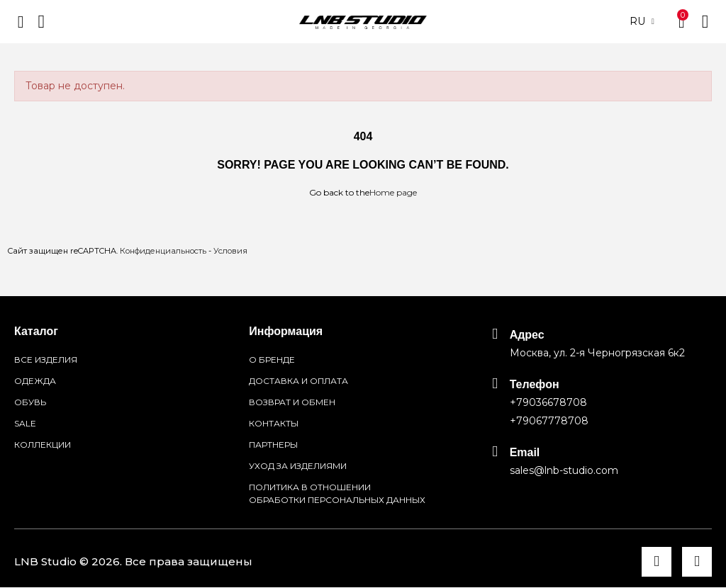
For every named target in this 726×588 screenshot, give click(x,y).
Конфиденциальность (163, 251)
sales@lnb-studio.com (564, 470)
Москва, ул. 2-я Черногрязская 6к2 (597, 353)
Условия (230, 251)
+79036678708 (548, 402)
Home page (393, 192)
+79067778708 (549, 421)
